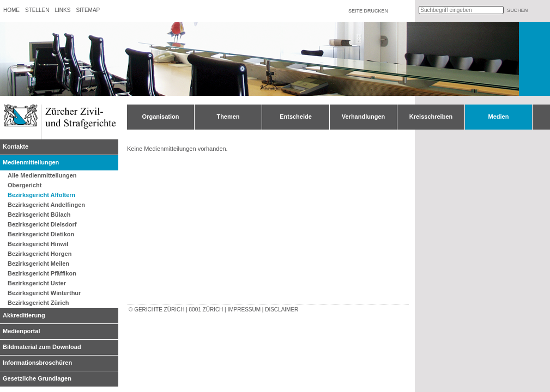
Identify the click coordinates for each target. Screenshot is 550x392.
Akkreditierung (24, 315)
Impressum (244, 310)
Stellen (37, 10)
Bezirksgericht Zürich (38, 303)
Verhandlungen (363, 117)
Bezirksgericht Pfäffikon (42, 273)
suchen (517, 10)
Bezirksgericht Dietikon (41, 234)
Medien (499, 117)
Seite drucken (368, 11)
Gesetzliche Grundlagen (37, 378)
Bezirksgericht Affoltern (41, 195)
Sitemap (88, 10)
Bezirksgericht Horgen (40, 254)
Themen (228, 117)
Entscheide (296, 117)
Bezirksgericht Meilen (38, 264)
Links (62, 10)
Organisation (161, 117)
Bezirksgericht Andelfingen (46, 205)
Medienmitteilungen (31, 162)
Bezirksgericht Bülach (39, 215)
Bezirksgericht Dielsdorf (42, 224)
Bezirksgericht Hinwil (38, 244)
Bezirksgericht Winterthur (44, 293)
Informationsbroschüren (37, 363)
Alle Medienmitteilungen (42, 175)
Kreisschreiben (431, 117)
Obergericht (25, 185)
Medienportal (21, 331)
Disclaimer (282, 310)
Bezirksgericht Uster (37, 283)
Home (11, 10)
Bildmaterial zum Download (42, 347)
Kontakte (16, 146)
